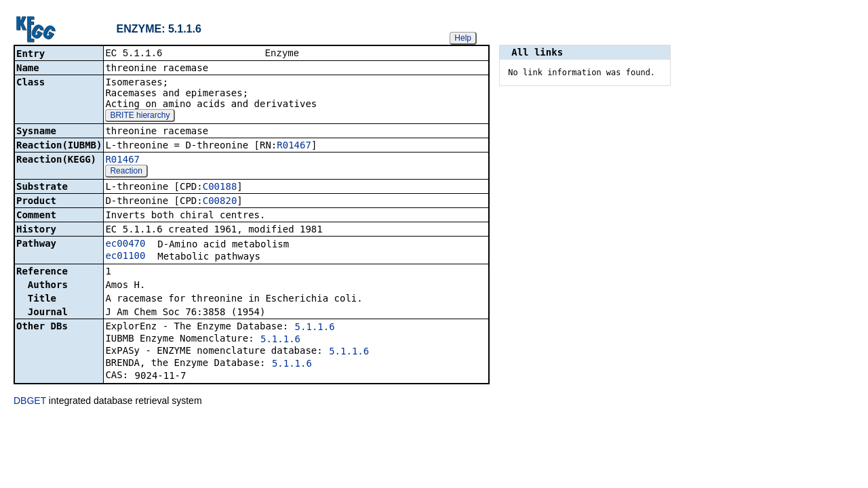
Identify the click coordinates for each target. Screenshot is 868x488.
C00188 (220, 188)
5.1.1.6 (315, 328)
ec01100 (125, 257)
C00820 (220, 202)
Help (463, 38)
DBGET (30, 402)
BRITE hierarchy (140, 117)
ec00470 (125, 245)
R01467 (294, 146)
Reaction (126, 172)
